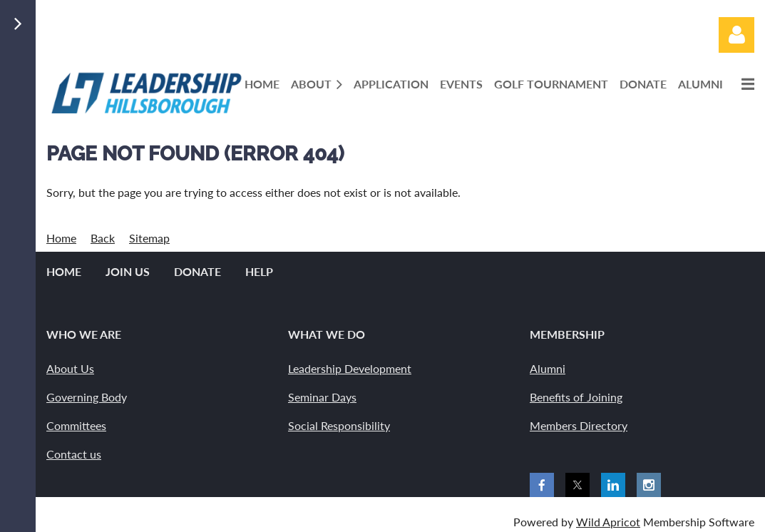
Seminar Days (322, 397)
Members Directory (579, 425)
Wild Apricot (608, 522)
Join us (128, 271)
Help (259, 271)
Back (103, 238)
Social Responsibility (339, 425)
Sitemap (149, 238)
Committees (76, 425)
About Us (70, 368)
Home (61, 238)
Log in (736, 35)
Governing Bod (84, 397)
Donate (197, 271)
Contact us (74, 454)
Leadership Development (350, 368)
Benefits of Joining (576, 397)
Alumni (548, 368)
